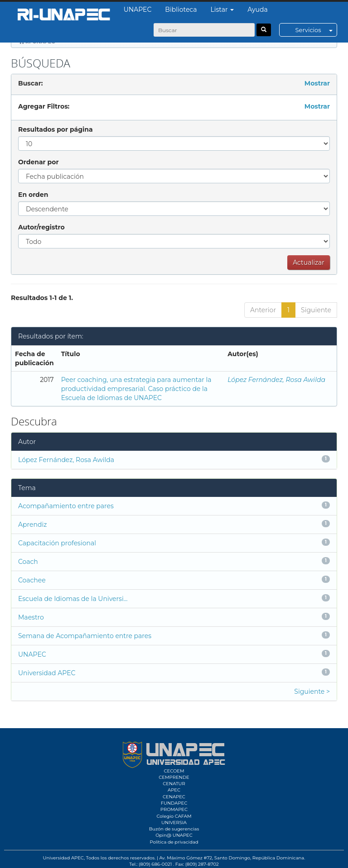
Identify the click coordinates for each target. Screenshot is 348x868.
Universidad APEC (47, 673)
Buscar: (30, 83)
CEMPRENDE (174, 777)
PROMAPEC (174, 809)
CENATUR (174, 784)
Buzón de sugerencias (174, 829)
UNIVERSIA (174, 823)
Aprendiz (32, 525)
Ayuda (257, 10)
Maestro (31, 617)
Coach (28, 562)
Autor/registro (41, 227)
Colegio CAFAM (174, 816)
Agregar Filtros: (44, 106)
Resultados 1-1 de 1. (42, 298)
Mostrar (317, 83)
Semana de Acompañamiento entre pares (85, 636)
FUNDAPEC (174, 803)
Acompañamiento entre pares (66, 506)
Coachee (32, 580)
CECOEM (174, 771)
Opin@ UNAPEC (174, 835)
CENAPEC (174, 797)
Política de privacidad (174, 842)
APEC (174, 790)
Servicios (316, 30)
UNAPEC (138, 10)
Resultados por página (56, 129)
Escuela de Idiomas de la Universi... (73, 599)
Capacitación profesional (57, 543)
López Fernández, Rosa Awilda (276, 380)
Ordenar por (38, 162)
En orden (33, 195)
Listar (222, 10)
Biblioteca (181, 10)
